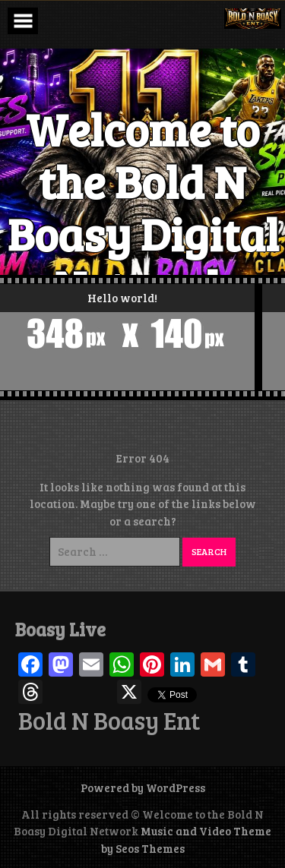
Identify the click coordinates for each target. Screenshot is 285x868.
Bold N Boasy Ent (109, 721)
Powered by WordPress (143, 788)
